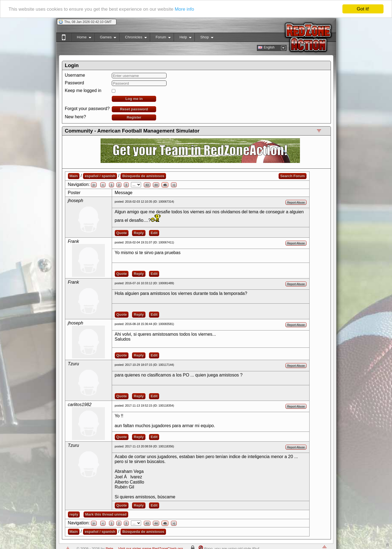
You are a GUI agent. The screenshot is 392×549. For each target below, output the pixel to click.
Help (183, 38)
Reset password (134, 109)
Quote (122, 233)
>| (174, 185)
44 (156, 185)
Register (134, 117)
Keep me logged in (83, 90)
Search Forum (293, 176)
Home (81, 38)
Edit (154, 233)
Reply (139, 233)
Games (105, 38)
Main (74, 176)
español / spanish (100, 176)
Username (75, 75)
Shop (204, 38)
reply (74, 514)
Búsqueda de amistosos (143, 176)
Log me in (134, 99)
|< (94, 185)
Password (75, 83)
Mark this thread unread (106, 514)
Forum (160, 38)
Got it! (363, 9)
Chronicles (133, 38)
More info (184, 9)
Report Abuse (296, 202)
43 (147, 185)
